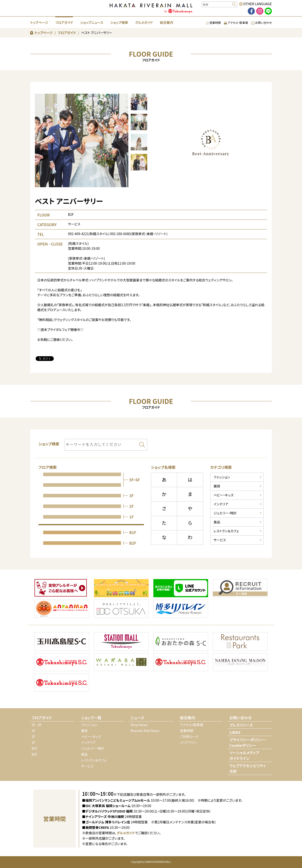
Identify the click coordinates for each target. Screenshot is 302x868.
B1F (35, 748)
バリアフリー (189, 742)
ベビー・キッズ (224, 495)
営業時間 (213, 23)
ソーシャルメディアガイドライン (244, 755)
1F (34, 742)
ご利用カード (189, 737)
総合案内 (167, 22)
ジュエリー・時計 (225, 513)
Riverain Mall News (145, 731)
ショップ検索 (119, 22)
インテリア (221, 504)
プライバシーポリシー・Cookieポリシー (248, 742)
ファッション (222, 477)
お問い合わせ (261, 23)
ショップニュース (92, 22)
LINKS (235, 732)
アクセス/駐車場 (192, 725)
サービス (220, 540)
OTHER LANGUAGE (258, 4)
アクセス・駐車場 (236, 23)
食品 (217, 522)
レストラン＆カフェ (226, 531)
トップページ (39, 22)
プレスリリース (241, 725)
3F (34, 731)
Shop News (139, 725)
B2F (35, 754)
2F (34, 737)
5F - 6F (37, 725)
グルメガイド (144, 22)
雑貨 (217, 486)
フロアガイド (64, 22)
